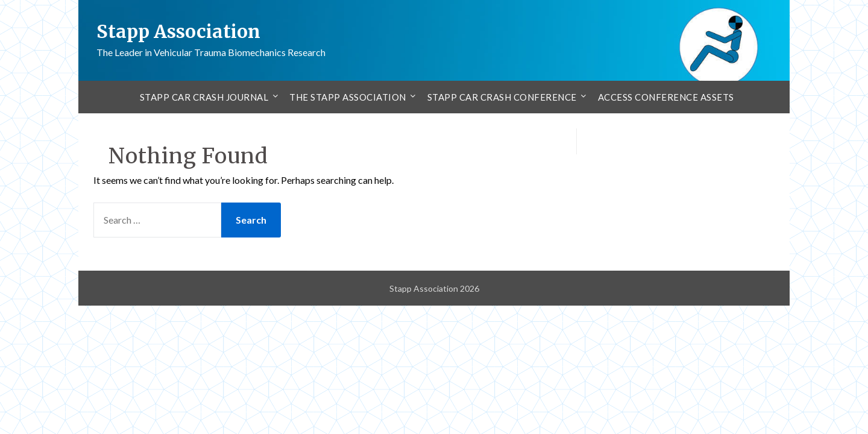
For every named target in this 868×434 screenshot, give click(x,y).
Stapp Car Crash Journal (204, 97)
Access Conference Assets (666, 97)
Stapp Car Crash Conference (502, 97)
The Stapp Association (348, 97)
